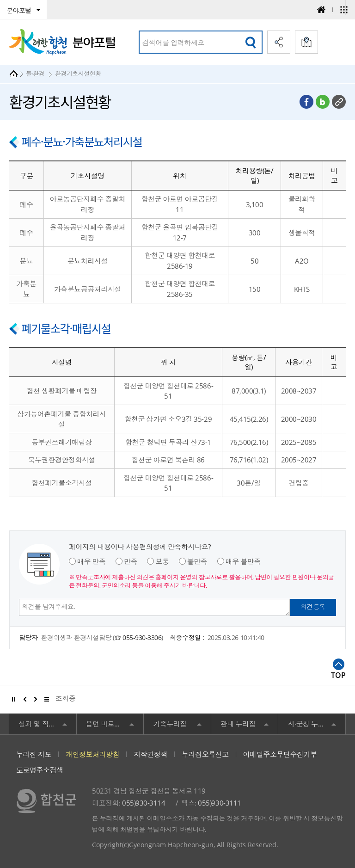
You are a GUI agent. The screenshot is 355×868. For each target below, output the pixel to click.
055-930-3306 (142, 637)
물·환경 (35, 74)
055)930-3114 (144, 803)
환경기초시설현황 (78, 74)
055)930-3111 (219, 803)
